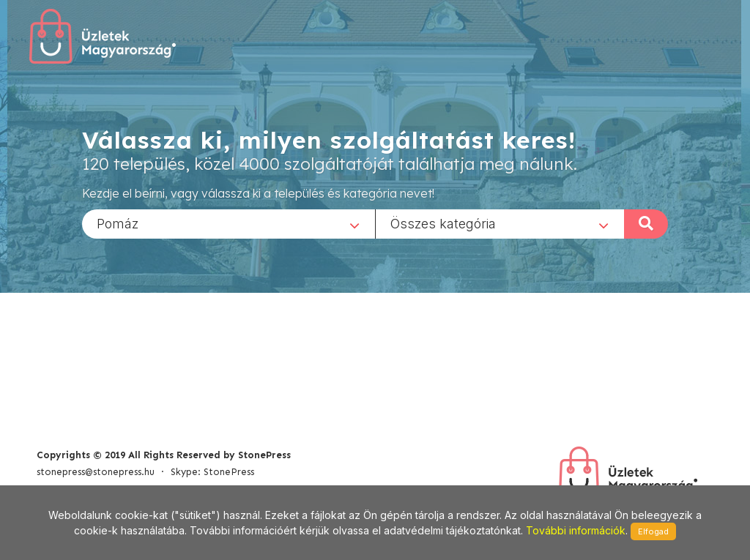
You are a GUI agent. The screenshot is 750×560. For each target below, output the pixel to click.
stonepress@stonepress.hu (96, 472)
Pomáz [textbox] (118, 223)
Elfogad (653, 531)
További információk (576, 530)
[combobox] (229, 223)
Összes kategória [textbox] (443, 223)
